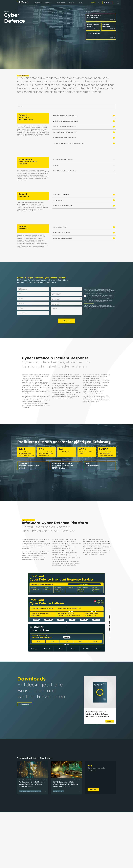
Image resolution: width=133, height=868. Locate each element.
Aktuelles (72, 3)
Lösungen (38, 3)
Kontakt (93, 3)
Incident (108, 3)
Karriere (49, 3)
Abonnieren (93, 790)
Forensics (84, 165)
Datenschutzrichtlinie (89, 303)
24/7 (28, 85)
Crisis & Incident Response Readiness (84, 171)
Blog (82, 3)
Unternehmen (61, 3)
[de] (99, 3)
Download (110, 721)
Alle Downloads (25, 704)
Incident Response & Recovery (84, 160)
